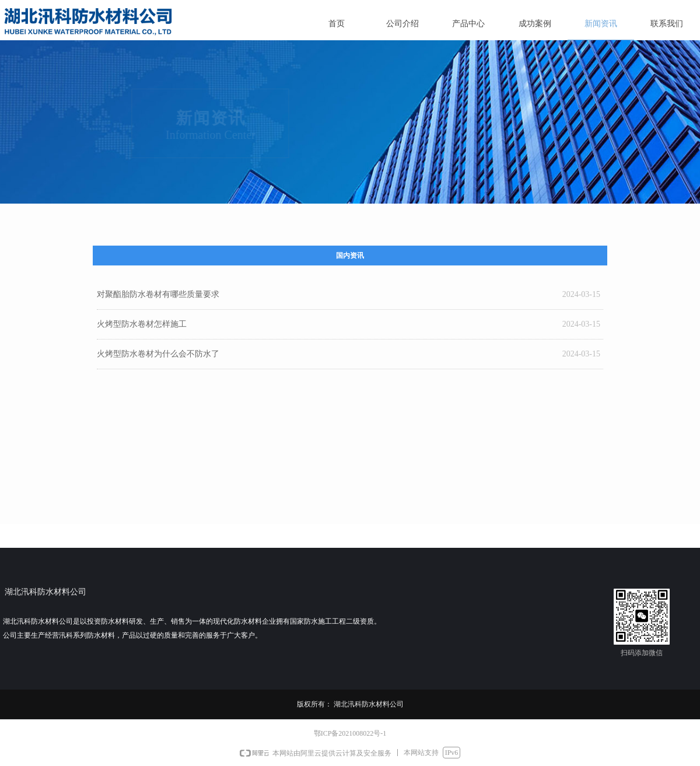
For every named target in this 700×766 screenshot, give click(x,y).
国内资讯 (350, 256)
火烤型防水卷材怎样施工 (142, 324)
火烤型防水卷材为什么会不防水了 (158, 354)
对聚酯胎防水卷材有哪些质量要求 (158, 294)
